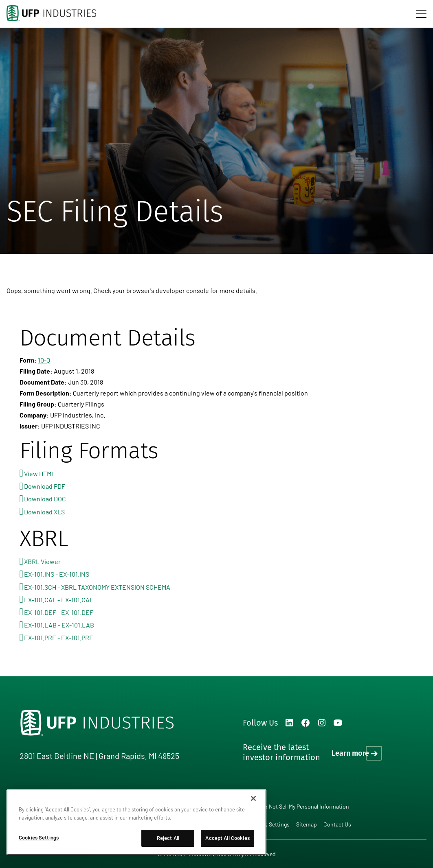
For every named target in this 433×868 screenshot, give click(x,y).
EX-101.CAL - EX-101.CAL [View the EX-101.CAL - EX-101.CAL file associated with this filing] (59, 600)
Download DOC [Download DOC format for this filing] (45, 499)
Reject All (168, 838)
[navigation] (421, 14)
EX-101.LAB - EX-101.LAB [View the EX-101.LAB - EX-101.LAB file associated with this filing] (59, 625)
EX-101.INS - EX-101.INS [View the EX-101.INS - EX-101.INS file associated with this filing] (57, 574)
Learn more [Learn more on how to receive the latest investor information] (350, 753)
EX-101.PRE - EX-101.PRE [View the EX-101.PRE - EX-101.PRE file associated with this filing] (59, 637)
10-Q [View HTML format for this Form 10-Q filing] (44, 360)
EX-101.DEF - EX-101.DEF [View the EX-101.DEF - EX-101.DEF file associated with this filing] (59, 612)
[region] (136, 822)
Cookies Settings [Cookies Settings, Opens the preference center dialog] (39, 837)
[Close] (253, 798)
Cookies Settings (268, 824)
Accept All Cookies (227, 838)
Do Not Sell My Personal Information (305, 806)
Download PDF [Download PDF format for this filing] (45, 486)
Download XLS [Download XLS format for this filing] (44, 512)
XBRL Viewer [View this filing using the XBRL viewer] (42, 561)
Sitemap (307, 824)
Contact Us (337, 824)
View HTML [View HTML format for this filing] (40, 473)
